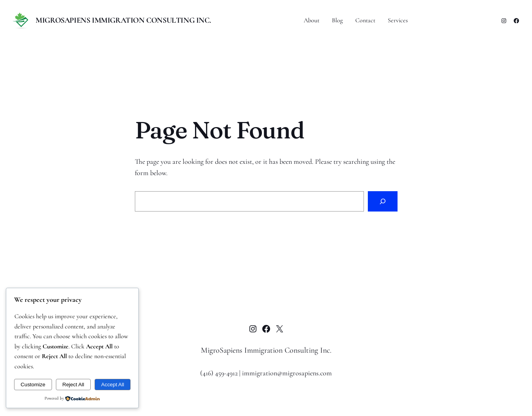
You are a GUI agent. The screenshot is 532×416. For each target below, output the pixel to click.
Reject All (73, 385)
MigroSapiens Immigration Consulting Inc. (123, 20)
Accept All (113, 385)
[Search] (383, 201)
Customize (33, 385)
